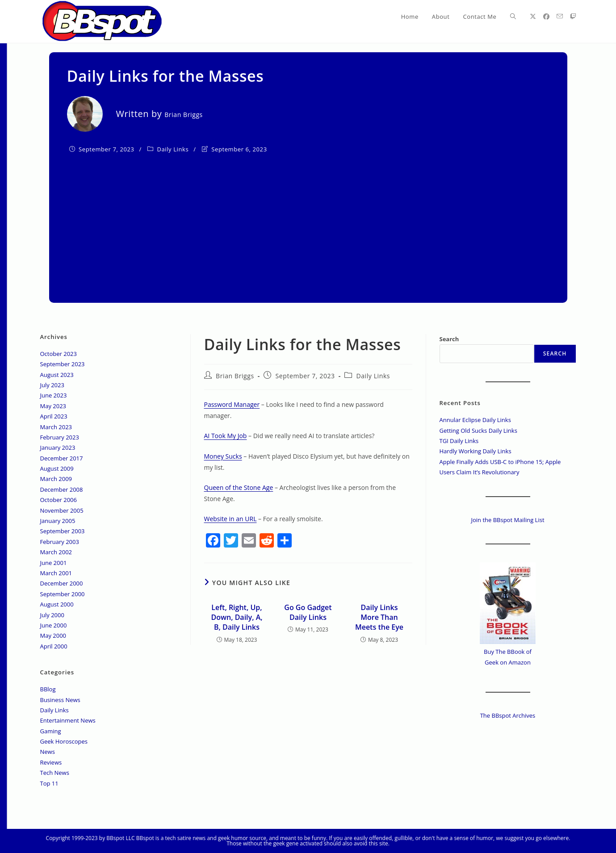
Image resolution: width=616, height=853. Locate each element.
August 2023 (57, 375)
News (48, 752)
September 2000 (63, 594)
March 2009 (56, 479)
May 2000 (53, 636)
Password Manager (232, 404)
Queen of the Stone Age (239, 487)
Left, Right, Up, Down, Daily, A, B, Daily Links (237, 617)
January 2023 (58, 447)
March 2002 (56, 552)
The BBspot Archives (508, 715)
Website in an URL (230, 519)
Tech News (55, 773)
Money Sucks (223, 456)
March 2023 (56, 427)
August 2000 (57, 604)
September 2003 (63, 531)
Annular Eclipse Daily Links (475, 420)
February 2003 (60, 542)
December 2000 (62, 583)
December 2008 (62, 489)
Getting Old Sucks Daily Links (478, 431)
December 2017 (62, 458)
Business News (60, 700)
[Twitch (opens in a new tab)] (573, 17)
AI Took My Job (226, 436)
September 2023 (63, 364)
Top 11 (49, 783)
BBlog (48, 689)
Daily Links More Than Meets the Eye (379, 617)
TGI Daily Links (459, 441)
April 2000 (54, 646)
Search (449, 339)
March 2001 (56, 573)
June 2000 (54, 625)
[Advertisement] (308, 222)
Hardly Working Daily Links (476, 451)
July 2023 (52, 385)
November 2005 (62, 510)
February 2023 (60, 437)
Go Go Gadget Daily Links (308, 612)
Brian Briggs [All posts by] (184, 115)
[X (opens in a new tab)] (533, 17)
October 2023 (59, 354)
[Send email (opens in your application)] (560, 16)
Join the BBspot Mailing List (507, 520)
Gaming (51, 731)
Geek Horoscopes (64, 741)
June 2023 (54, 395)
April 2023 (54, 416)
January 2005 (58, 521)
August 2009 (57, 468)
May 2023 (53, 406)
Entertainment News (68, 720)
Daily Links (173, 149)
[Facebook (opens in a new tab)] (546, 17)
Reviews (51, 762)
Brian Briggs (235, 376)
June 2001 (54, 563)
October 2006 (59, 500)
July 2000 (52, 615)
